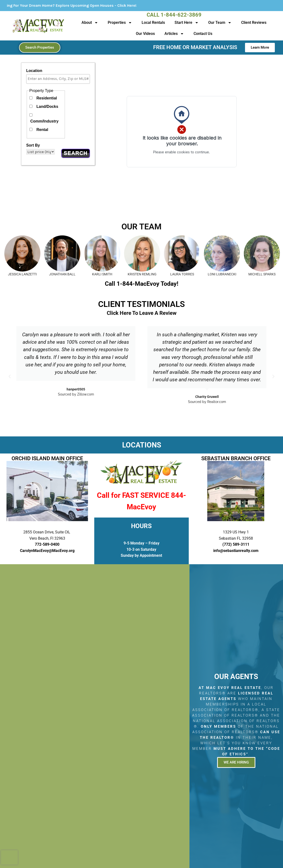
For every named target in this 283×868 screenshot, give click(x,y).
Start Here (187, 23)
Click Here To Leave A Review (142, 313)
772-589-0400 (47, 544)
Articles (174, 34)
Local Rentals (153, 23)
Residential (47, 98)
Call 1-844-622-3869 (174, 15)
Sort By (33, 145)
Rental (42, 130)
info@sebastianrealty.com (236, 551)
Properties (120, 23)
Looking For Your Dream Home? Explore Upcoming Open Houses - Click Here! (81, 5)
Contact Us (203, 34)
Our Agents (236, 677)
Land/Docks (47, 107)
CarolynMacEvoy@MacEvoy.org (47, 551)
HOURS (141, 526)
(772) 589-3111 (236, 544)
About (90, 23)
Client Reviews (254, 23)
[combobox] (58, 79)
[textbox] (59, 79)
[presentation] (9, 857)
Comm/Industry (44, 121)
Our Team (220, 23)
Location (34, 71)
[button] (10, 376)
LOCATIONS (142, 445)
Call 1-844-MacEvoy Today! (142, 284)
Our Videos (145, 34)
